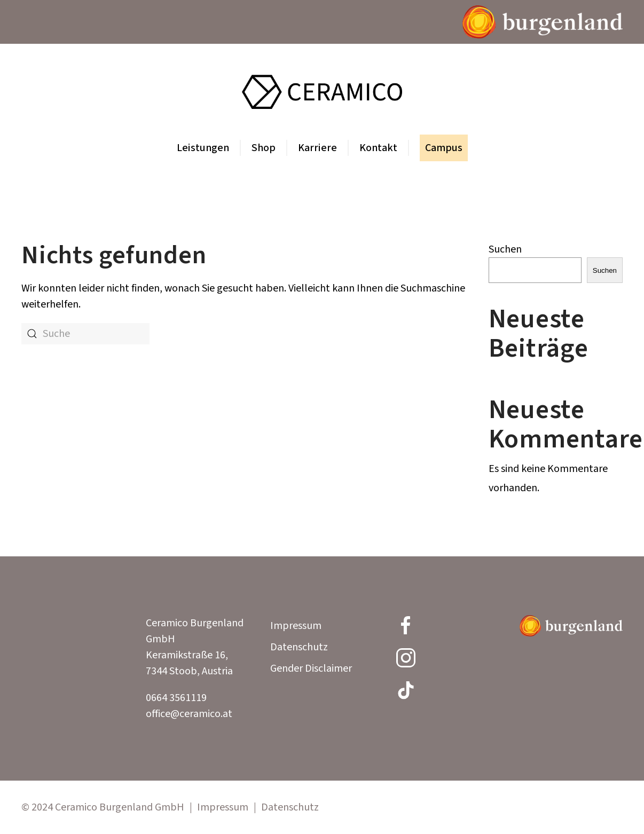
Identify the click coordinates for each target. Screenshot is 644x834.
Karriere (317, 148)
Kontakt (378, 148)
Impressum (296, 626)
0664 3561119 (176, 698)
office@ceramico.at (189, 714)
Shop (264, 148)
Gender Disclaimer (311, 668)
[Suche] (85, 334)
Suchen (505, 249)
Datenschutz (299, 647)
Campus (444, 148)
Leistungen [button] (203, 148)
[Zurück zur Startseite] (322, 92)
